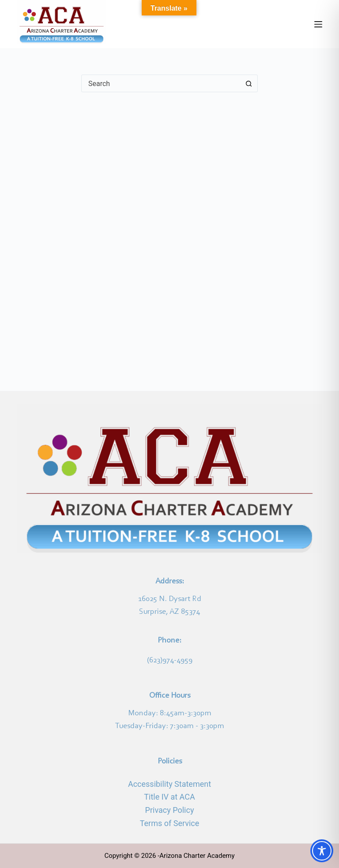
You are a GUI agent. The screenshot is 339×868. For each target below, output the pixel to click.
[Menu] (318, 24)
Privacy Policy (170, 810)
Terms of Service (170, 823)
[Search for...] (161, 83)
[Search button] (249, 83)
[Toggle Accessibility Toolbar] (322, 851)
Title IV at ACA (169, 797)
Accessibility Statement (169, 784)
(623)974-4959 (170, 661)
